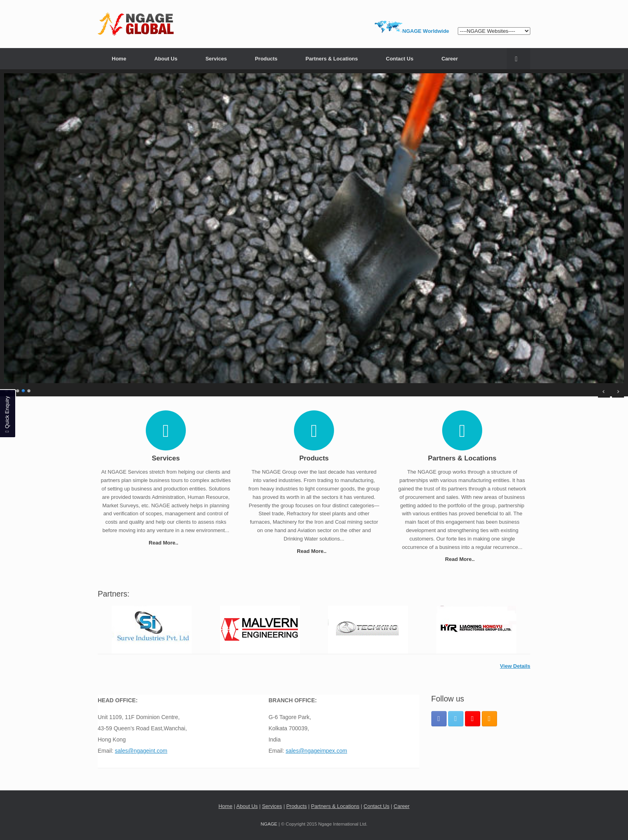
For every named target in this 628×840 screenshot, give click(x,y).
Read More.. (166, 543)
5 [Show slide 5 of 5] (29, 390)
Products (266, 59)
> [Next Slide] (618, 392)
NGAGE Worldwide (426, 31)
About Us (166, 59)
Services (216, 59)
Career (450, 59)
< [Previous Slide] (604, 392)
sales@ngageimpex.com (316, 751)
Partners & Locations (332, 59)
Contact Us (400, 59)
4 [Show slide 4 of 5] (24, 390)
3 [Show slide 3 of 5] (18, 390)
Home (119, 59)
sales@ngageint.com (141, 751)
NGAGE (269, 824)
